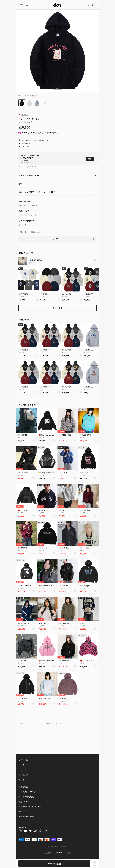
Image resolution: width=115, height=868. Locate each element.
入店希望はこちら (26, 816)
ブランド (22, 770)
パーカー (34, 206)
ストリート (35, 215)
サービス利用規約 (26, 797)
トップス (22, 206)
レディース (23, 760)
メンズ (21, 765)
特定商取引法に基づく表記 (30, 806)
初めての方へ (24, 787)
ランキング (23, 775)
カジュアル (22, 215)
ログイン (36, 140)
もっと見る (57, 308)
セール (21, 780)
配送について (35, 232)
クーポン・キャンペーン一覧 (27, 167)
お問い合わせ (23, 232)
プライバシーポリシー (28, 792)
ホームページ (23, 723)
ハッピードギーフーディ (54, 723)
